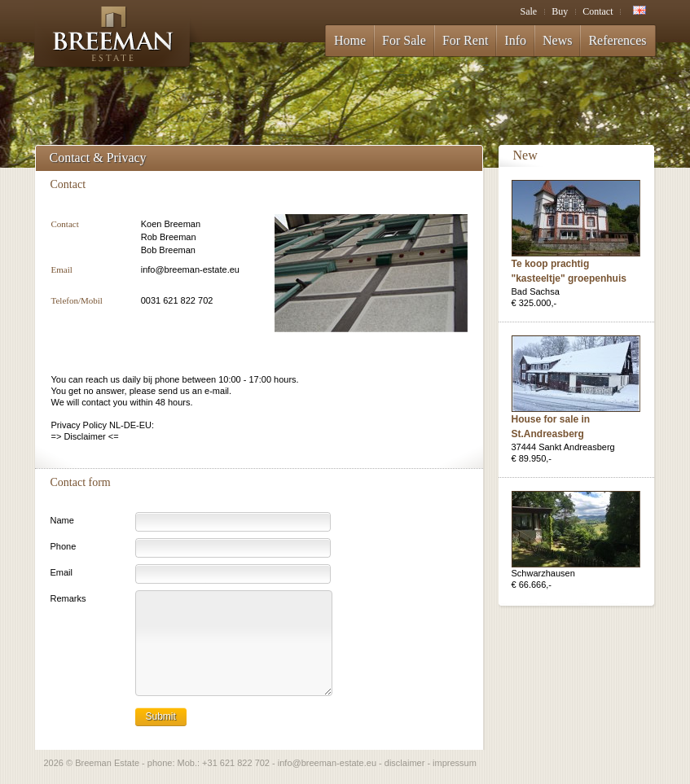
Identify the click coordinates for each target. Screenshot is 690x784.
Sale (528, 11)
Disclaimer (84, 436)
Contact (598, 11)
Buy (560, 11)
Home (350, 40)
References (617, 40)
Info (515, 40)
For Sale (404, 40)
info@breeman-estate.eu (190, 269)
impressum (455, 763)
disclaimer (405, 763)
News (557, 40)
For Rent (465, 40)
